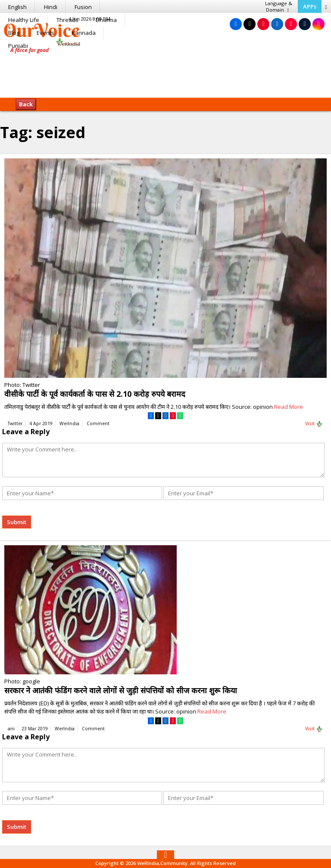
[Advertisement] (165, 71)
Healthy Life (24, 20)
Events (45, 33)
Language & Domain (279, 6)
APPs (310, 6)
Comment (98, 423)
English (17, 7)
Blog (14, 33)
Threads (67, 20)
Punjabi (18, 46)
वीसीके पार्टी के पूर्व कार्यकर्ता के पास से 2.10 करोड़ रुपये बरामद (95, 394)
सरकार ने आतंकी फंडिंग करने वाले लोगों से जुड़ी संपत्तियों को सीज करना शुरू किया (121, 690)
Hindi (51, 7)
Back (26, 104)
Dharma (106, 20)
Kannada (84, 33)
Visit (314, 424)
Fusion (83, 7)
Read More (289, 407)
